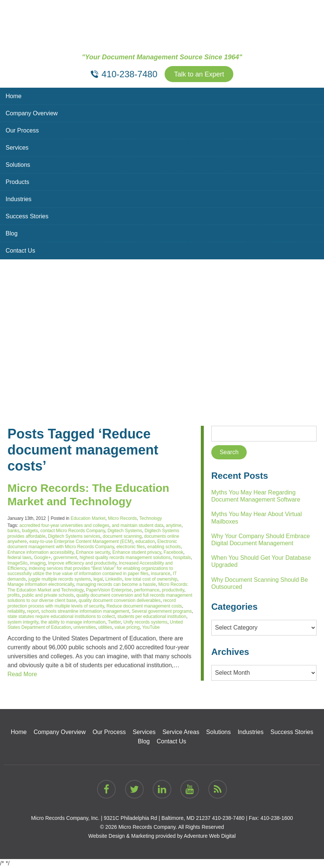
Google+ (43, 558)
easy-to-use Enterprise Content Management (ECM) (81, 541)
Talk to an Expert (199, 74)
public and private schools (48, 595)
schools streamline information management (85, 611)
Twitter (114, 622)
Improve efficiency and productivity (82, 563)
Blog (12, 233)
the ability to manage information (73, 622)
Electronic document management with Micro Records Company (92, 544)
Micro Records (122, 518)
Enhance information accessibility (40, 552)
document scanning (122, 536)
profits (14, 595)
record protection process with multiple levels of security (92, 603)
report (33, 611)
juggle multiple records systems (60, 579)
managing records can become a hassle (116, 584)
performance (147, 590)
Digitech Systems (125, 531)
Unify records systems (145, 622)
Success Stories (27, 216)
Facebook (173, 552)
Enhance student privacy (137, 552)
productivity (173, 590)
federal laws (19, 558)
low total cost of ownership (151, 579)
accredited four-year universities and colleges (64, 525)
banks (13, 531)
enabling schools (164, 547)
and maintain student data (137, 525)
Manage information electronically (41, 584)
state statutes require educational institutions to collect (61, 616)
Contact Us (20, 251)
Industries (18, 199)
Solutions (18, 165)
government (65, 558)
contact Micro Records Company (73, 531)
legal (98, 579)
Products (17, 182)
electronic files (131, 547)
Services (17, 148)
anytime (174, 525)
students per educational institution (152, 616)
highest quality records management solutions (125, 558)
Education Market (88, 518)
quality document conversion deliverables (120, 600)
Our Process (22, 130)
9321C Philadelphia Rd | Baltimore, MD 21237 (157, 818)
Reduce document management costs (144, 606)
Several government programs (162, 611)
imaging (38, 563)
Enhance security (93, 552)
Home (14, 96)
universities (85, 627)
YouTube (151, 627)
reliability (16, 611)
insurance (161, 574)
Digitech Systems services (74, 536)
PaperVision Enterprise (109, 590)
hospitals (182, 558)
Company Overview (32, 113)
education (145, 541)
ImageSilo (17, 563)
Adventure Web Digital (210, 836)
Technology (151, 518)
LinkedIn (114, 579)
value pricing (127, 627)
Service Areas (181, 732)
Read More (22, 674)
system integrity (23, 622)
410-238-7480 (228, 818)
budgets (30, 531)
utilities (105, 627)
